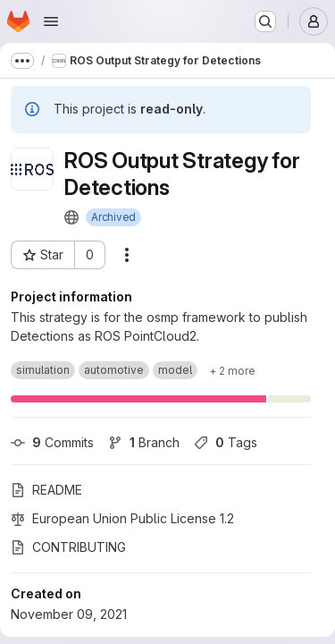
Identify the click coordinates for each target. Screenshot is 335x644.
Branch (144, 442)
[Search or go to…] (265, 21)
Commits (52, 442)
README (46, 490)
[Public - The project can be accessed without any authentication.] (71, 217)
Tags (226, 442)
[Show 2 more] (232, 370)
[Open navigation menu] (51, 21)
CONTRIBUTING (68, 547)
